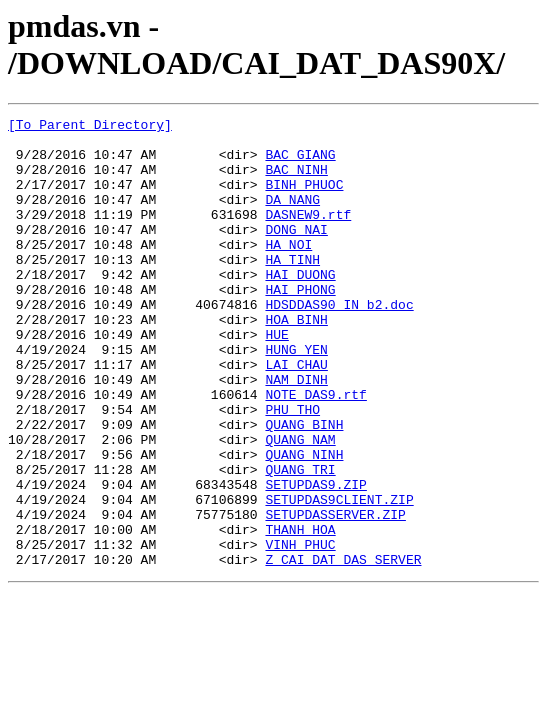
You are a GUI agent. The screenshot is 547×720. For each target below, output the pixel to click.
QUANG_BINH (304, 487)
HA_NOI (288, 271)
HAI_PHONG (300, 325)
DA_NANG (292, 217)
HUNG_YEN (296, 397)
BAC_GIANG (300, 163)
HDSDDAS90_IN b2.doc (339, 343)
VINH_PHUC (300, 631)
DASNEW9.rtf (308, 235)
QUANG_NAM (300, 505)
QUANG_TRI (300, 541)
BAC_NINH (296, 181)
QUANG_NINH (304, 523)
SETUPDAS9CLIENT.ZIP (339, 577)
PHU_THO (292, 469)
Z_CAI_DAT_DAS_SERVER (343, 649)
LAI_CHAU (296, 415)
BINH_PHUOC (304, 199)
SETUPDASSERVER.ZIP (335, 595)
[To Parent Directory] (90, 127)
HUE (276, 379)
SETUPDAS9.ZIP (315, 559)
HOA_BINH (296, 361)
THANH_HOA (300, 613)
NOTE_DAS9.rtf (315, 451)
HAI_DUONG (300, 307)
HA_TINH (292, 289)
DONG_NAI (296, 253)
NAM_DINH (296, 433)
